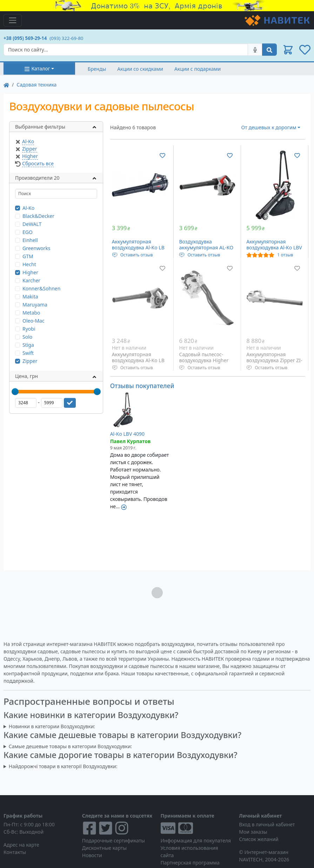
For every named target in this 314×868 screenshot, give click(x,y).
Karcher (31, 280)
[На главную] (6, 85)
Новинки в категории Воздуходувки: (52, 726)
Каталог (37, 68)
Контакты (15, 852)
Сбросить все (38, 163)
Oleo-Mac (34, 321)
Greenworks (36, 248)
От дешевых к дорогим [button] (269, 127)
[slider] (15, 392)
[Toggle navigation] (13, 20)
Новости (92, 855)
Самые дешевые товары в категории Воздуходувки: (71, 746)
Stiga (28, 345)
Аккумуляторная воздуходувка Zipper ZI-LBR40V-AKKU (274, 360)
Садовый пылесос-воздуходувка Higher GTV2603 (204, 360)
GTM (28, 256)
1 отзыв (285, 255)
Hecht (29, 264)
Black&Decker (38, 216)
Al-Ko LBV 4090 (127, 434)
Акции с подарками (198, 69)
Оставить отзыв (137, 255)
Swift (28, 353)
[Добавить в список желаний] (162, 155)
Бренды (97, 69)
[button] (288, 50)
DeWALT (32, 224)
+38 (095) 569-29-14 (25, 38)
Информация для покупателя (196, 841)
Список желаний (259, 839)
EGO (28, 232)
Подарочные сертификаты (113, 841)
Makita (30, 297)
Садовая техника (36, 85)
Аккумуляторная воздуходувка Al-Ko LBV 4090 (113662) (274, 248)
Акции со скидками (140, 69)
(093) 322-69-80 (66, 38)
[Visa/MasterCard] (196, 828)
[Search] (126, 50)
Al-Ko (28, 141)
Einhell (30, 240)
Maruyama (35, 305)
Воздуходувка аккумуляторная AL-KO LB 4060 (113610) (206, 248)
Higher (30, 156)
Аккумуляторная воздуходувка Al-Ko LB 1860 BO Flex (138, 248)
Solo (27, 337)
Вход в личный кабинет (267, 824)
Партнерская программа (190, 863)
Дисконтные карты (104, 848)
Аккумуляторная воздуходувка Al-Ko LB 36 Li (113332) (138, 360)
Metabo (31, 313)
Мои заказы (253, 832)
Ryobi (29, 329)
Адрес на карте (21, 845)
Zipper (30, 149)
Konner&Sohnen (41, 288)
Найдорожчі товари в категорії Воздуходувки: (63, 766)
